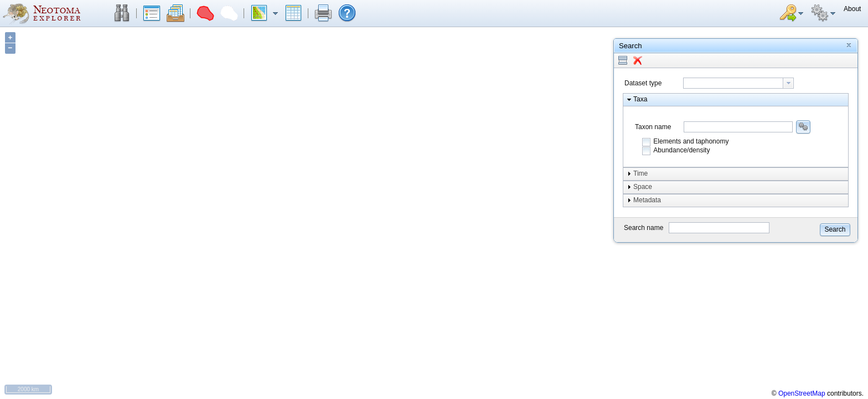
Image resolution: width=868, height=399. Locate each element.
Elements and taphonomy (691, 141)
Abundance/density (681, 150)
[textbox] (733, 83)
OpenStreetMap (802, 393)
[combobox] (738, 83)
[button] (122, 13)
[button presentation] (788, 83)
